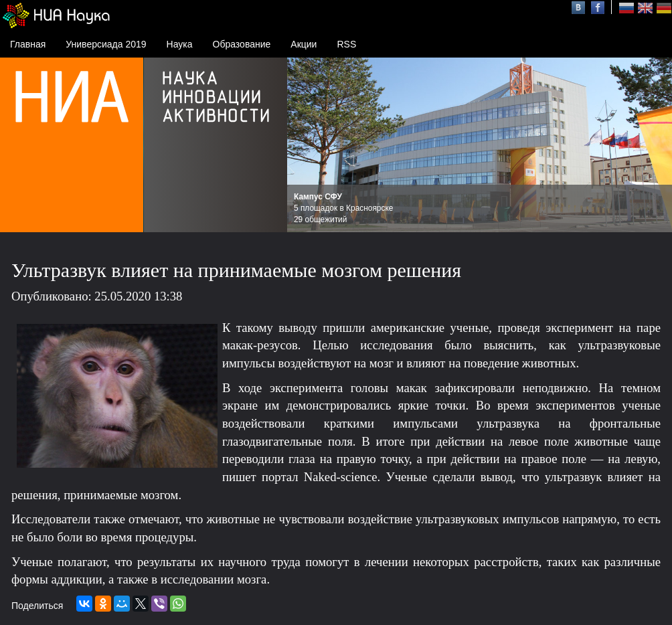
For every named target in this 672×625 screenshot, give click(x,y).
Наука (180, 44)
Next (655, 145)
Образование (242, 44)
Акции (304, 44)
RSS (346, 44)
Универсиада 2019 (106, 44)
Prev (305, 145)
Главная (28, 44)
